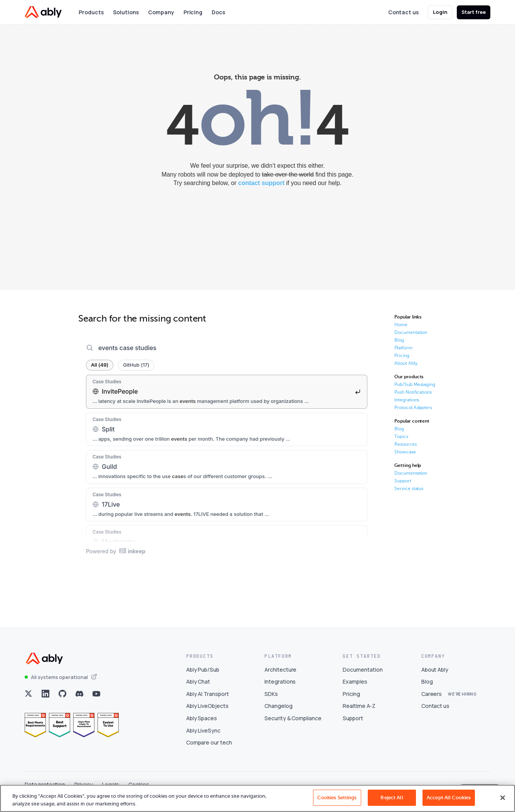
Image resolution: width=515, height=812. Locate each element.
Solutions (126, 12)
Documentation (411, 332)
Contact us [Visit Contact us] (436, 714)
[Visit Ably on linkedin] (45, 702)
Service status (409, 489)
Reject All (392, 798)
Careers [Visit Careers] (432, 702)
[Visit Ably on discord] (79, 702)
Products (91, 12)
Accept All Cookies (449, 798)
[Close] (503, 798)
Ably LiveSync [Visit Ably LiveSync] (203, 739)
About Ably (406, 363)
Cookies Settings (337, 798)
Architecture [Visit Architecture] (280, 678)
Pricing (193, 12)
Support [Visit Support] (353, 727)
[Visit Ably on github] (62, 702)
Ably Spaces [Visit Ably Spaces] (202, 727)
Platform (403, 348)
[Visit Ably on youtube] (96, 702)
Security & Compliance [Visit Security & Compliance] (293, 727)
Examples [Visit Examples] (355, 690)
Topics (401, 436)
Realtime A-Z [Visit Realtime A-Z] (359, 714)
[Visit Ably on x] (29, 702)
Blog (399, 340)
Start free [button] (474, 12)
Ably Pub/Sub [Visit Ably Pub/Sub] (203, 678)
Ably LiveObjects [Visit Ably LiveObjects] (207, 714)
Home (401, 325)
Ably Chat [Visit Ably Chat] (198, 690)
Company (161, 12)
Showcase (405, 452)
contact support (261, 183)
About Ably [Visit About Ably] (435, 678)
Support (403, 481)
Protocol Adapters (413, 408)
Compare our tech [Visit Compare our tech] (209, 751)
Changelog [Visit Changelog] (279, 714)
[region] (257, 798)
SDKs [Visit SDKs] (271, 702)
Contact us (403, 12)
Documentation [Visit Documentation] (363, 678)
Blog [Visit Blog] (427, 690)
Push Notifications (413, 392)
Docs (219, 12)
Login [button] (440, 12)
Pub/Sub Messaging (415, 384)
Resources (406, 444)
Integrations (407, 400)
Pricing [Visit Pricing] (351, 702)
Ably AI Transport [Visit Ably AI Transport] (208, 702)
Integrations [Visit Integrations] (280, 690)
